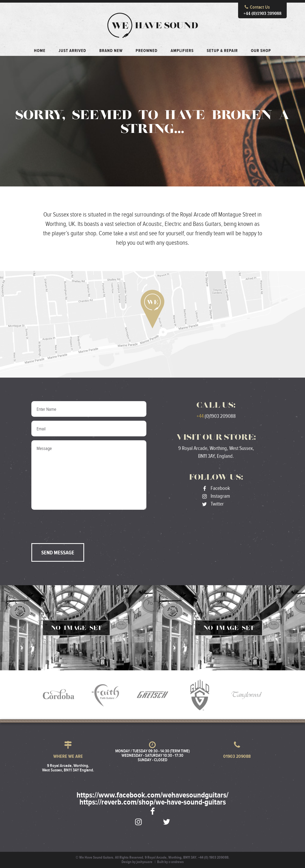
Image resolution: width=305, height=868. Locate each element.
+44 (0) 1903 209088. (214, 858)
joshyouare (144, 862)
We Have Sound (153, 25)
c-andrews (176, 862)
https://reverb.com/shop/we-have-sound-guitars (153, 802)
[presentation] (71, 524)
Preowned (147, 51)
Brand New (111, 51)
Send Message (58, 553)
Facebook (216, 488)
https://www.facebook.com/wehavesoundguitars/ (152, 795)
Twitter (213, 504)
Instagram (216, 496)
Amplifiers (182, 51)
